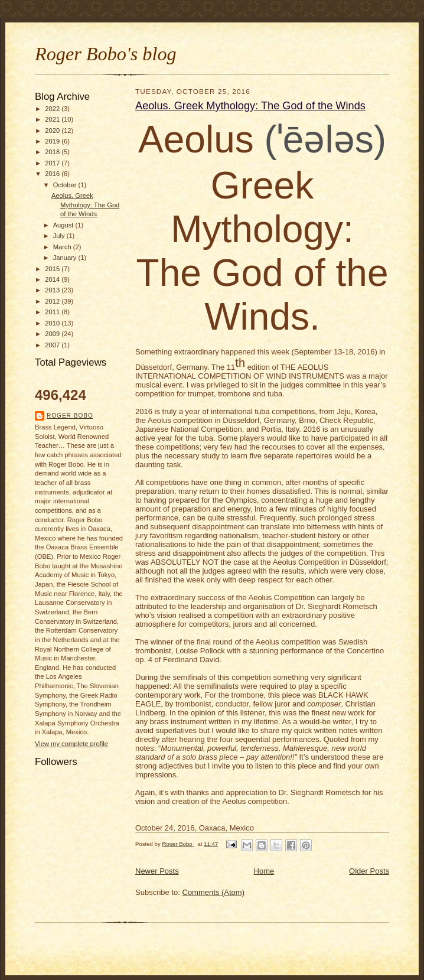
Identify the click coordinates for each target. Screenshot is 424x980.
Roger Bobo (70, 416)
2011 (53, 312)
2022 (53, 109)
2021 (53, 119)
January (66, 258)
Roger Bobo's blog (106, 54)
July (60, 236)
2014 (53, 279)
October (66, 185)
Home (264, 871)
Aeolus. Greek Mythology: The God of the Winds (85, 205)
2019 (53, 141)
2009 (53, 334)
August (64, 225)
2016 (53, 174)
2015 (53, 269)
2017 (53, 163)
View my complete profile (71, 744)
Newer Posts (157, 871)
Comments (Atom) (213, 892)
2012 (53, 301)
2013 (53, 290)
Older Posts (369, 871)
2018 (53, 152)
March (63, 247)
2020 (53, 131)
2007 (53, 345)
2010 (53, 323)
